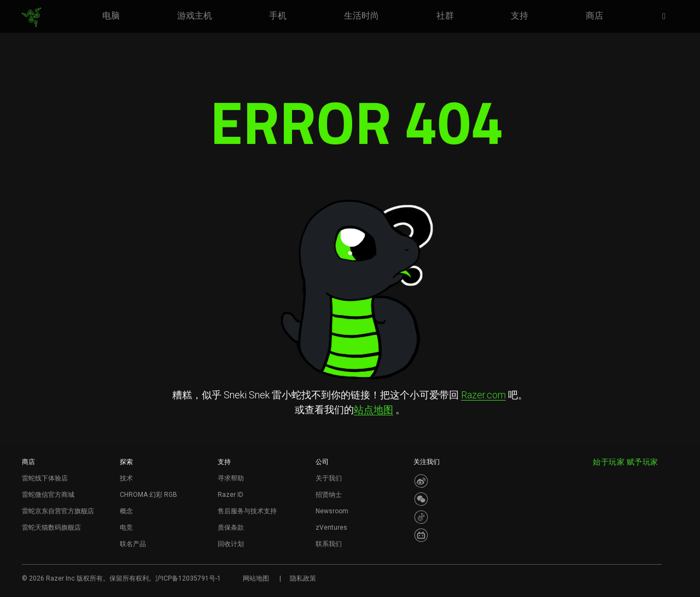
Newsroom (332, 511)
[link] (31, 18)
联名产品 (133, 544)
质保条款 (231, 528)
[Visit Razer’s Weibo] (421, 481)
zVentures (331, 528)
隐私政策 (303, 578)
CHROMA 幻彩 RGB (148, 495)
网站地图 (256, 578)
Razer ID (231, 495)
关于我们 (329, 478)
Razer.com (483, 395)
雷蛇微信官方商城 (48, 495)
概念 (126, 511)
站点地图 (374, 410)
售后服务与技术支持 (247, 511)
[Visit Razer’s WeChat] (421, 499)
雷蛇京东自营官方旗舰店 (58, 511)
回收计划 (231, 544)
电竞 (126, 528)
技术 (126, 478)
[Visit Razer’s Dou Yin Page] (421, 517)
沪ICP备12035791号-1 (188, 578)
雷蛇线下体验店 (45, 478)
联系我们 (329, 544)
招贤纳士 (329, 495)
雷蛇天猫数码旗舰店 (51, 528)
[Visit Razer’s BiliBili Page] (421, 535)
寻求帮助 (231, 478)
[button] (667, 17)
